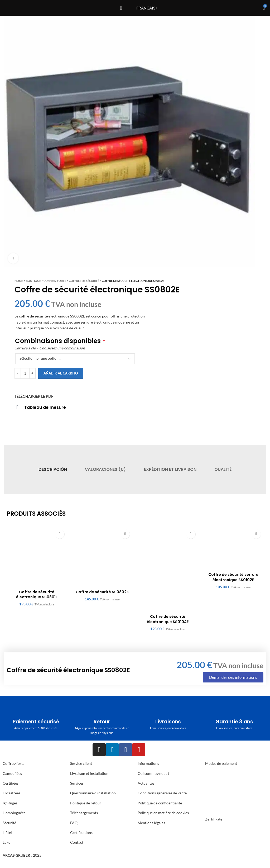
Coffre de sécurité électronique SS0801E (37, 595)
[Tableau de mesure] (17, 407)
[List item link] (34, 774)
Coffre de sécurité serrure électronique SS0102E (233, 577)
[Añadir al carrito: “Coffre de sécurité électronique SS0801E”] (60, 534)
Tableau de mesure (45, 407)
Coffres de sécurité (84, 281)
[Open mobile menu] (121, 8)
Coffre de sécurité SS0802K (102, 592)
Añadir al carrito (61, 373)
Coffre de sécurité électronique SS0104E (168, 619)
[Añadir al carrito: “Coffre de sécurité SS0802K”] (125, 534)
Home (19, 281)
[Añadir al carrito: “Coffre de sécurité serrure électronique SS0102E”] (256, 534)
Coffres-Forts (55, 281)
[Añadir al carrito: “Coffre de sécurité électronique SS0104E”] (191, 534)
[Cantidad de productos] (25, 373)
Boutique (33, 281)
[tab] (53, 469)
